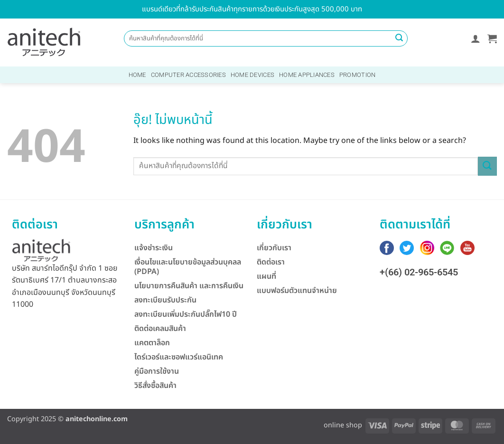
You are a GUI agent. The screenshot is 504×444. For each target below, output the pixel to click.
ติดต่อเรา (271, 262)
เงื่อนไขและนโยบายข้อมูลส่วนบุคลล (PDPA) (188, 267)
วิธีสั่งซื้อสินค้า (155, 386)
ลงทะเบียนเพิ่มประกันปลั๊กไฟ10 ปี (186, 314)
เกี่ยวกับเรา (274, 248)
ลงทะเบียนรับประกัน (165, 300)
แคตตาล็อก (152, 343)
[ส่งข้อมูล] (399, 38)
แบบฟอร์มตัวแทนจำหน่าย (297, 291)
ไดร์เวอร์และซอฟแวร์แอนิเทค (179, 357)
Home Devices (252, 75)
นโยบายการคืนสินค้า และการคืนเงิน (189, 286)
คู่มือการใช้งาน (157, 371)
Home (137, 75)
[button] (476, 38)
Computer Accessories (188, 75)
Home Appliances (307, 75)
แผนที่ (266, 276)
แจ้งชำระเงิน (154, 248)
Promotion (357, 75)
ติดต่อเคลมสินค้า (160, 329)
